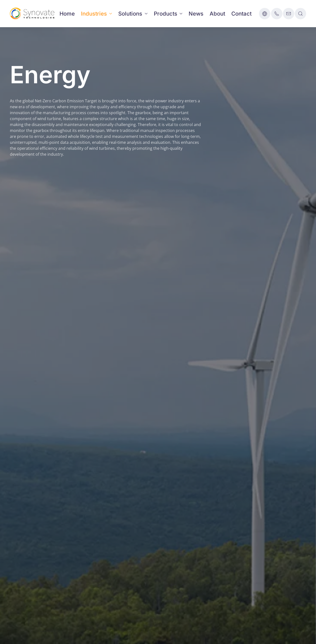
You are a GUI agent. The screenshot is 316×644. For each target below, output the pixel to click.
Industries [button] (97, 14)
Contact (241, 14)
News (196, 14)
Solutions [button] (133, 14)
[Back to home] (32, 14)
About (217, 14)
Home (67, 14)
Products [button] (168, 14)
